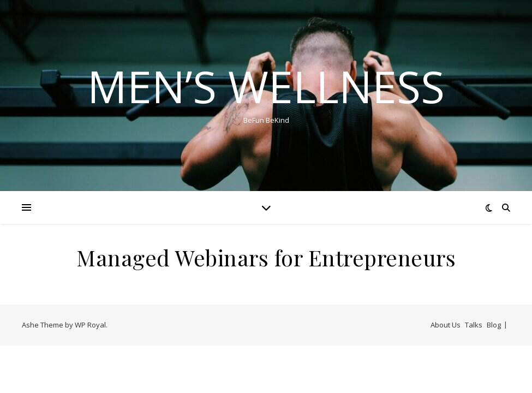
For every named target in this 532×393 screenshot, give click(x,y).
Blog (494, 325)
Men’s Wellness (266, 86)
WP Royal (90, 325)
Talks (474, 325)
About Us (446, 325)
